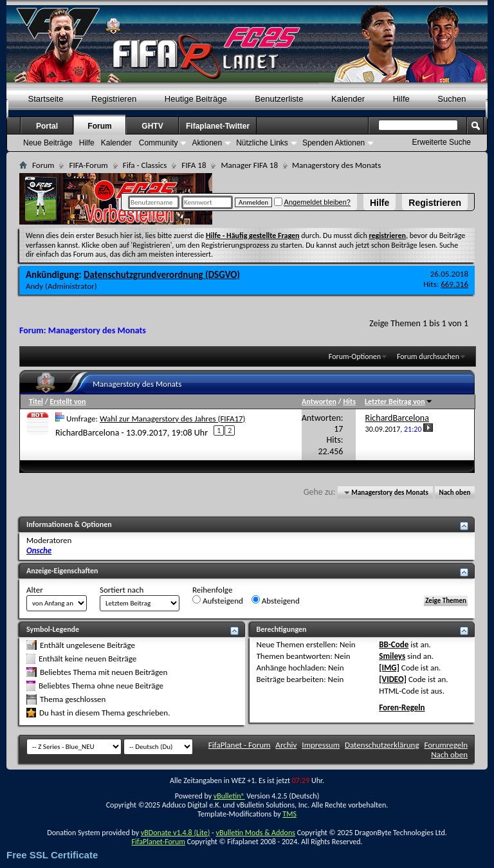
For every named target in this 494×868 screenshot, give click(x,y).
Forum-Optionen (355, 356)
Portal (47, 126)
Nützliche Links (262, 143)
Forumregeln (446, 745)
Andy (34, 286)
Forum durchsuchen (428, 356)
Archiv (286, 745)
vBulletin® (229, 796)
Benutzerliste (279, 99)
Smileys (392, 656)
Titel (36, 402)
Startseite (46, 99)
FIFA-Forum (88, 165)
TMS (289, 814)
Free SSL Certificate (52, 855)
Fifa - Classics (145, 165)
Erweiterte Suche (442, 142)
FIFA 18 (194, 165)
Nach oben (454, 493)
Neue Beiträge (48, 143)
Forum (99, 126)
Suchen (452, 99)
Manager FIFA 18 (249, 165)
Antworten (319, 402)
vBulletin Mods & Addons (255, 833)
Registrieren (435, 203)
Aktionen (207, 143)
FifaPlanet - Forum (240, 745)
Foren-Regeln (402, 707)
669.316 (454, 284)
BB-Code (394, 644)
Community (159, 143)
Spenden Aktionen (334, 143)
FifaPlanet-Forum (158, 842)
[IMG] (389, 668)
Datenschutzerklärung (382, 745)
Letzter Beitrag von (399, 402)
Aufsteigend (218, 600)
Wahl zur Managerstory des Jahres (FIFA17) (173, 419)
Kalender (348, 99)
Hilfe (380, 203)
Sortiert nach (122, 590)
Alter (35, 590)
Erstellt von (68, 402)
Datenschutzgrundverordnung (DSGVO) (162, 275)
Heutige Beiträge (196, 99)
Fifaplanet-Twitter (218, 126)
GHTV (152, 126)
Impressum (321, 745)
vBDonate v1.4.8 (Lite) (176, 833)
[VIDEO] (393, 679)
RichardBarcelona (87, 432)
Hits (349, 402)
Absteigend (276, 600)
